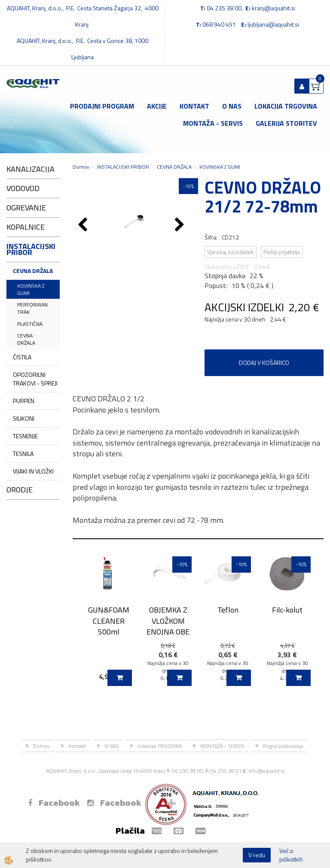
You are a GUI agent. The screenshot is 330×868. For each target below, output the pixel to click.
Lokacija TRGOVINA (286, 106)
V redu (257, 855)
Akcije (157, 106)
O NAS (232, 106)
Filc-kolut (287, 610)
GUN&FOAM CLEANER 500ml (109, 621)
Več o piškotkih (291, 855)
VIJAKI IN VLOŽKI (33, 471)
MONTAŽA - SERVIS (213, 123)
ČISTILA (22, 357)
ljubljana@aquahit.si (273, 24)
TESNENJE (25, 436)
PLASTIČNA (30, 324)
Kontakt (194, 106)
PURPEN (24, 401)
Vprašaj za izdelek (231, 252)
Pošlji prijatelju (282, 252)
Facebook (54, 803)
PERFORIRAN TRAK (32, 308)
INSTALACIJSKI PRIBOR (123, 167)
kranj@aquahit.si (273, 8)
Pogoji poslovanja (283, 746)
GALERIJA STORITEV (286, 123)
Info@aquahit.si (266, 771)
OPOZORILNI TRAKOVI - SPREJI (35, 379)
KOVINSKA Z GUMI (31, 289)
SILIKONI (24, 418)
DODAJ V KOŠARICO (264, 363)
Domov (81, 167)
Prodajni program (102, 106)
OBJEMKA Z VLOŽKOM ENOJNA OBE (168, 621)
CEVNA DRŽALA (33, 271)
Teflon (228, 610)
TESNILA (23, 454)
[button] (181, 225)
